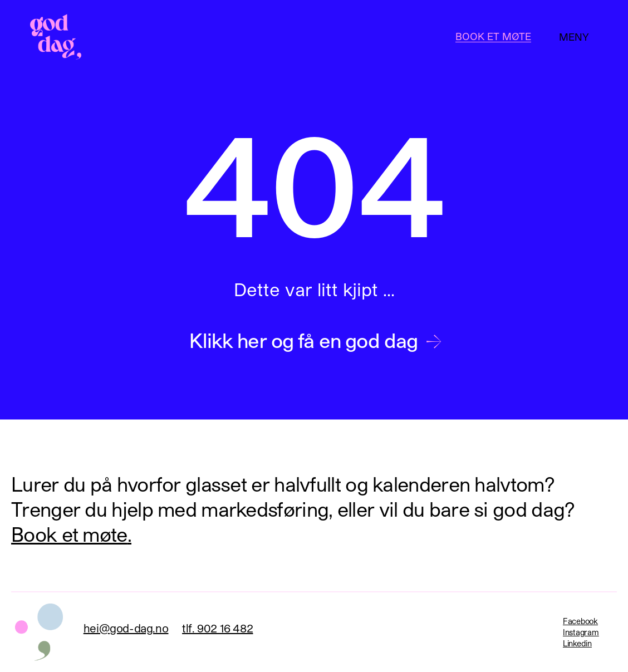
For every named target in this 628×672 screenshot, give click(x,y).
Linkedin (577, 643)
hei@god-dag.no (126, 628)
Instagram (581, 632)
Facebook (580, 621)
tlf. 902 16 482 (217, 628)
